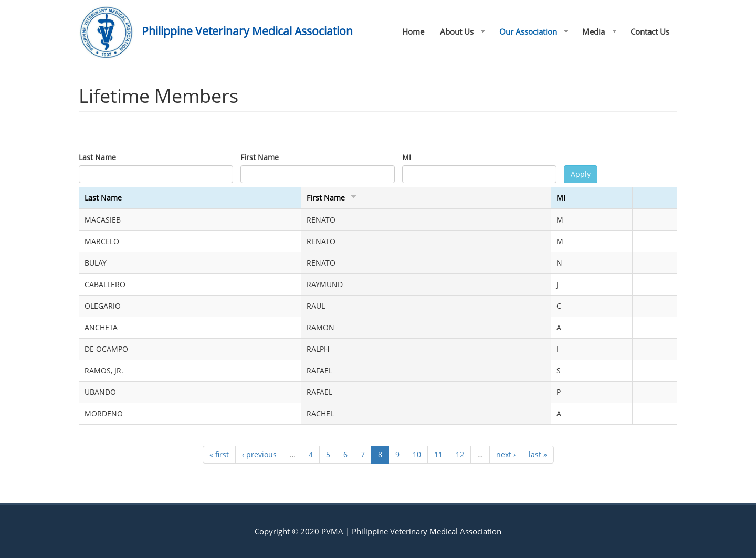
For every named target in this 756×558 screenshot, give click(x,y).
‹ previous (259, 454)
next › (506, 454)
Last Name (97, 157)
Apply (581, 174)
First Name (260, 157)
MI (407, 157)
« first (219, 454)
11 (438, 454)
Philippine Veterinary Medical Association (247, 31)
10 (417, 454)
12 (460, 454)
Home (413, 31)
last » (538, 454)
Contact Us (650, 31)
